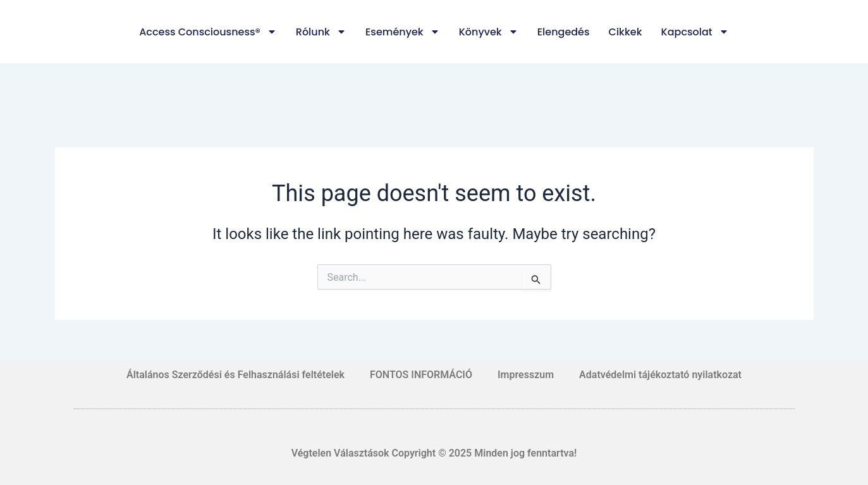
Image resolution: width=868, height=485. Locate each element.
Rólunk (321, 32)
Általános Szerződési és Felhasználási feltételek (235, 375)
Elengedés (564, 32)
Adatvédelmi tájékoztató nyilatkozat (660, 375)
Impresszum (526, 375)
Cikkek (626, 32)
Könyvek (489, 32)
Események (403, 32)
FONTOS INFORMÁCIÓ (421, 375)
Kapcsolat (695, 32)
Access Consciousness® (208, 32)
